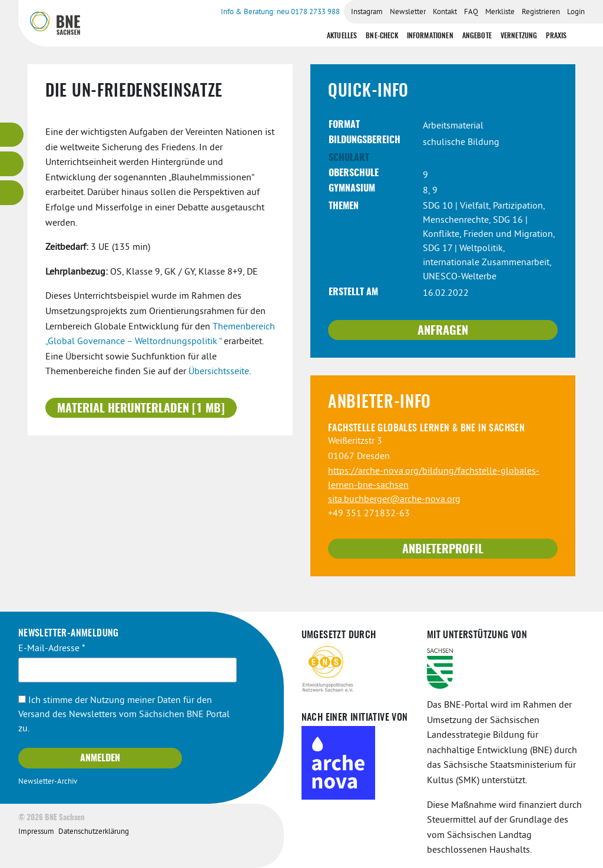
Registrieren (541, 12)
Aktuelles (342, 36)
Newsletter (408, 12)
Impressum (36, 832)
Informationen (430, 36)
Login (576, 12)
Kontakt (445, 12)
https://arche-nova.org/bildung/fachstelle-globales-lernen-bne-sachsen (434, 478)
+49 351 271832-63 (369, 514)
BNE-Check (382, 36)
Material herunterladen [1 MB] (141, 409)
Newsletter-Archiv (48, 782)
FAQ (471, 12)
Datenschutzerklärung (94, 832)
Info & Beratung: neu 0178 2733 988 (280, 12)
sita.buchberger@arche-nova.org (394, 500)
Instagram (367, 12)
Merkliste (500, 12)
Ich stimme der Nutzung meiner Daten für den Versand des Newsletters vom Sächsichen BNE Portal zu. (124, 715)
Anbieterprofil (443, 550)
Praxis (556, 36)
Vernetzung (519, 36)
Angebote (477, 36)
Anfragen (443, 331)
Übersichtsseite (219, 372)
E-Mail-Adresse (52, 649)
